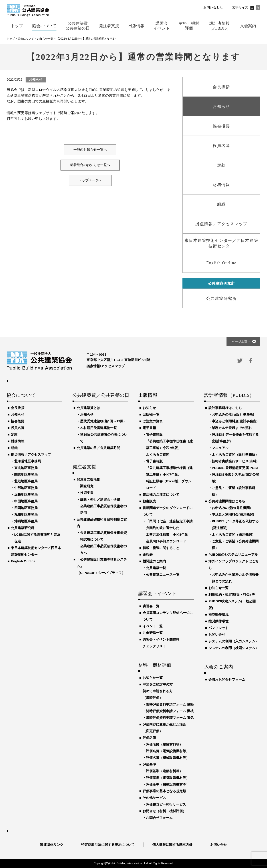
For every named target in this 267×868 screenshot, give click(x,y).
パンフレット (218, 628)
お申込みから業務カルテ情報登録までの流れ (235, 578)
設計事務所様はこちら (225, 408)
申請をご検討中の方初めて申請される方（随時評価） (158, 691)
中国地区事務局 (26, 501)
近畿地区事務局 (26, 494)
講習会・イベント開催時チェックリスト (161, 643)
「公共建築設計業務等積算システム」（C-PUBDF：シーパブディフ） (102, 566)
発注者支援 (84, 467)
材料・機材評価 (155, 665)
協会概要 (18, 421)
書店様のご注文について (161, 494)
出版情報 (148, 395)
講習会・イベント (158, 594)
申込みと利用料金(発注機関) (233, 514)
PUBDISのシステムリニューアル (233, 554)
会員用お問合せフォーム (227, 679)
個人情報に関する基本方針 (172, 845)
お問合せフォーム (159, 818)
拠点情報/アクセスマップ (106, 366)
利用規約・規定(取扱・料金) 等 (232, 594)
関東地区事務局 (26, 474)
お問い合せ (217, 634)
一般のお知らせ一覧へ (90, 150)
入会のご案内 (219, 667)
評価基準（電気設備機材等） (168, 778)
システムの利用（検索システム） (234, 648)
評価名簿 (149, 738)
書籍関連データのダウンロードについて (168, 511)
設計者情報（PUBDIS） (229, 395)
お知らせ (18, 414)
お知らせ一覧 (153, 678)
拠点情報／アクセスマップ (31, 454)
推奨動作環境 (218, 614)
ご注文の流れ (153, 421)
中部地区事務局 (26, 488)
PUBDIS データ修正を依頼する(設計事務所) (235, 438)
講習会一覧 (151, 606)
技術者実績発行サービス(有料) (235, 461)
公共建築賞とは (88, 408)
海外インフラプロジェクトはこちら (234, 564)
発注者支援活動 (88, 479)
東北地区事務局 (26, 468)
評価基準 (149, 764)
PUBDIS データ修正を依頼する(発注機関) (235, 524)
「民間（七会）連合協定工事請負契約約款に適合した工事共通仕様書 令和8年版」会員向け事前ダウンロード (169, 531)
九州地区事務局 (26, 514)
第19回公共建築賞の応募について (104, 438)
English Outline (23, 561)
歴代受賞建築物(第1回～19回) (102, 421)
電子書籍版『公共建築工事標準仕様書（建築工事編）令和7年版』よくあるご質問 (169, 444)
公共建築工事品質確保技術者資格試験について (103, 536)
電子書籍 (149, 428)
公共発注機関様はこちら (227, 501)
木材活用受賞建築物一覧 (98, 428)
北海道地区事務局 (28, 461)
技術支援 (87, 493)
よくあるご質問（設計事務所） (235, 454)
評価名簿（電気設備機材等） (168, 751)
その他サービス (154, 798)
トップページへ (90, 180)
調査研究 (87, 486)
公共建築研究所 (23, 528)
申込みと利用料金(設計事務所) (235, 421)
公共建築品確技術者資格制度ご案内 (102, 523)
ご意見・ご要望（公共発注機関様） (235, 544)
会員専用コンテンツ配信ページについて (168, 616)
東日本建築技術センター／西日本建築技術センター (36, 551)
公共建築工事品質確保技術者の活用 (103, 509)
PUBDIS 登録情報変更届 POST (235, 468)
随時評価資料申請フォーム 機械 (170, 711)
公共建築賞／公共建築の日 (100, 395)
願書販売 (149, 501)
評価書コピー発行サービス (166, 804)
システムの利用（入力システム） (234, 641)
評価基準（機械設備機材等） (168, 784)
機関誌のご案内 (154, 561)
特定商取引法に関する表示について (108, 845)
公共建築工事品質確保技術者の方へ (103, 549)
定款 (14, 434)
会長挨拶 (18, 408)
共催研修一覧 (153, 633)
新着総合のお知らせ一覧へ (90, 165)
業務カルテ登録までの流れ (232, 428)
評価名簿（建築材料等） (164, 744)
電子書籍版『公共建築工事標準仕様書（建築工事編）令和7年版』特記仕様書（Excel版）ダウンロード (169, 474)
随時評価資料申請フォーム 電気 (170, 718)
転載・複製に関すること (161, 548)
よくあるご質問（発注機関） (234, 534)
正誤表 (148, 554)
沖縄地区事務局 (26, 521)
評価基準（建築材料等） (164, 771)
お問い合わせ (213, 7)
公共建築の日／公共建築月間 (98, 448)
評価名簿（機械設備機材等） (168, 758)
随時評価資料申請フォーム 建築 (170, 704)
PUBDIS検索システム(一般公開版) (232, 604)
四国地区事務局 (26, 508)
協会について (21, 395)
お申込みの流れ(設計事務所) (233, 414)
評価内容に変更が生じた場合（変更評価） (164, 728)
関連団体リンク (52, 845)
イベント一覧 (153, 626)
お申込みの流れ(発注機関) (231, 508)
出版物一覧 (151, 414)
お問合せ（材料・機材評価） (164, 811)
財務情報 (18, 441)
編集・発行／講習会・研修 (100, 499)
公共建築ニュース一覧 (163, 574)
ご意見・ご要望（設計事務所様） (234, 491)
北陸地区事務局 (26, 481)
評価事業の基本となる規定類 (164, 791)
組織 (14, 448)
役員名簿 (18, 428)
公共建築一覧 (156, 568)
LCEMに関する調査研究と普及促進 (37, 538)
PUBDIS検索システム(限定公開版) (235, 478)
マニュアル (220, 448)
